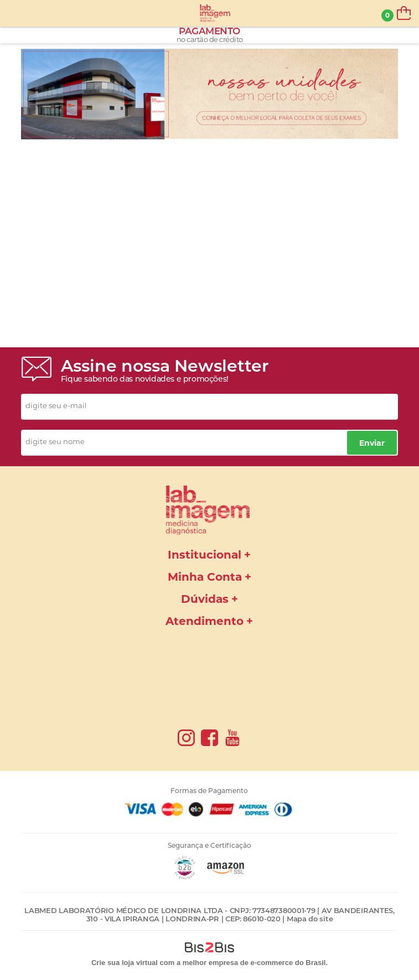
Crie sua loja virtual (125, 963)
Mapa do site (310, 919)
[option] (210, 94)
